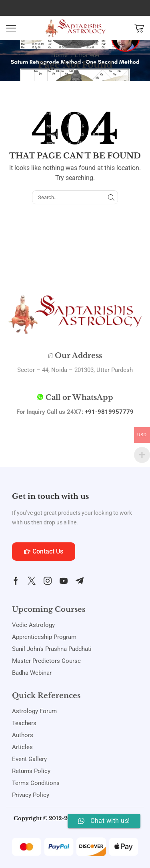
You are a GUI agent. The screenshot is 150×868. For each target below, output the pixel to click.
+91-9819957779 (109, 412)
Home (59, 55)
